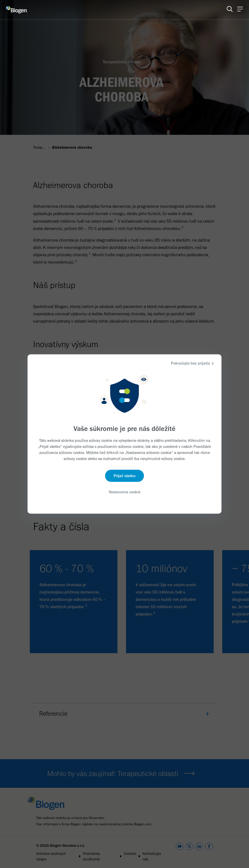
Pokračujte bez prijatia (193, 363)
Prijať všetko (124, 476)
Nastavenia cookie (125, 492)
